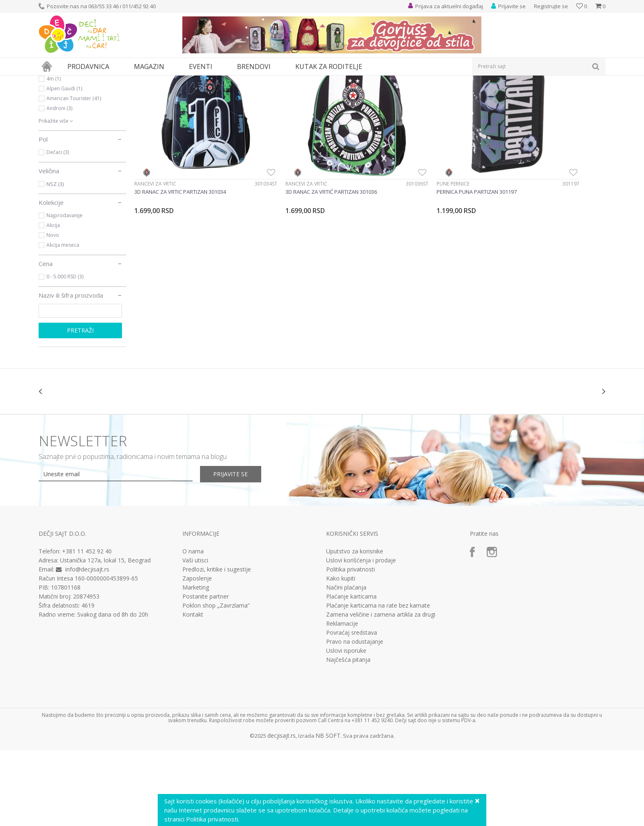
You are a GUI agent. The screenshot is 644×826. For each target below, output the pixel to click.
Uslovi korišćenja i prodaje (361, 636)
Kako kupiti (341, 654)
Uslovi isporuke (346, 726)
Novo (53, 311)
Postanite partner (206, 672)
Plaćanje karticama (351, 672)
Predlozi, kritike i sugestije (217, 645)
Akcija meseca (63, 320)
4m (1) (54, 154)
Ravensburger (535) (69, 144)
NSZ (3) (55, 259)
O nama (193, 627)
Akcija (53, 301)
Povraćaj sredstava (352, 708)
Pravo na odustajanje (355, 717)
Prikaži (518, 94)
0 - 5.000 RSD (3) (65, 352)
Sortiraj (454, 94)
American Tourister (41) (74, 174)
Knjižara (54, 114)
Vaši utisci (195, 636)
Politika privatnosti (351, 645)
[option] (86, 467)
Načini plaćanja (346, 663)
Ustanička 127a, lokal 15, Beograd (105, 636)
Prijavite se (240, 550)
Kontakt (193, 690)
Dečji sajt (49, 81)
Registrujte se (551, 6)
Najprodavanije (64, 291)
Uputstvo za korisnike (355, 627)
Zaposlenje (197, 654)
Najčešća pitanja (348, 735)
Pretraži (80, 406)
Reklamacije (342, 699)
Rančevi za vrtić (155, 228)
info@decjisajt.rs (87, 645)
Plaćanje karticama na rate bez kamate (378, 681)
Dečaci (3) (58, 228)
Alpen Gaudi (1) (64, 164)
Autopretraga (417, 94)
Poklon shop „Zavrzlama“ (216, 681)
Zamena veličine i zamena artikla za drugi (381, 690)
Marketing (196, 663)
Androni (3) (59, 184)
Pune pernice (391, 228)
